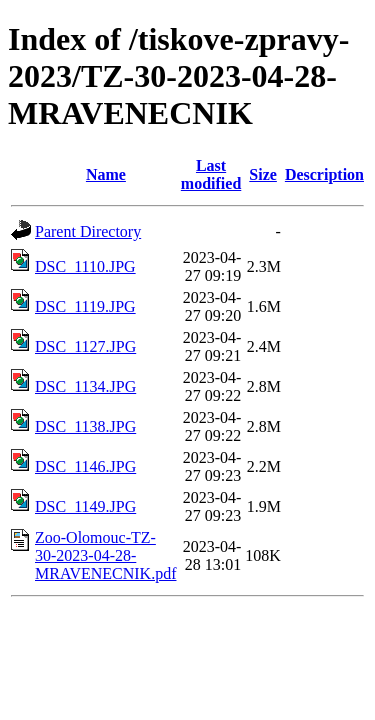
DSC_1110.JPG (85, 266)
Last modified (211, 174)
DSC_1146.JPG (85, 466)
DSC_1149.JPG (85, 506)
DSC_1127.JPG (85, 346)
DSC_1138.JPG (85, 426)
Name (106, 174)
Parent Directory (88, 231)
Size (263, 174)
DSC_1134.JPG (85, 386)
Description (324, 174)
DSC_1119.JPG (85, 306)
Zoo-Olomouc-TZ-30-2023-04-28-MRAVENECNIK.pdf (105, 555)
